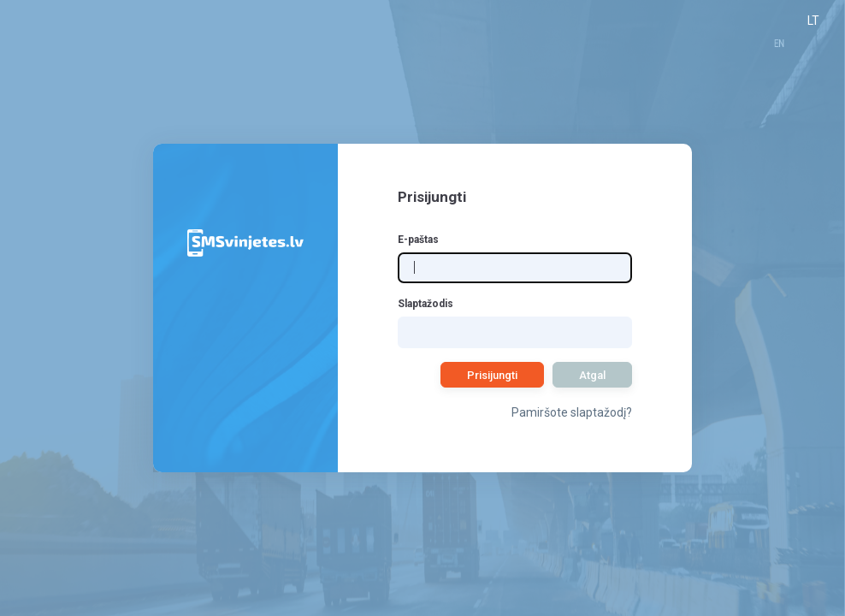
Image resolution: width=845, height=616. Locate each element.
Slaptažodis (425, 304)
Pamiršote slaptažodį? (572, 412)
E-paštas (418, 240)
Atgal (592, 375)
